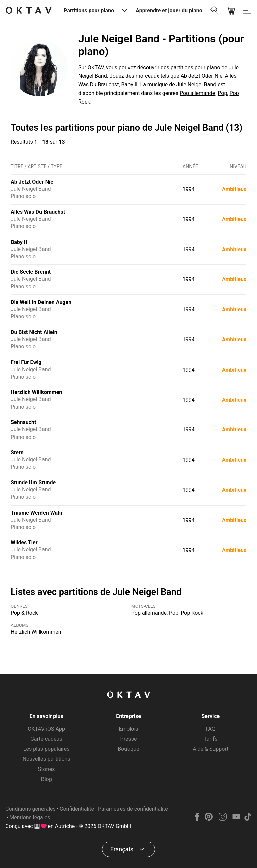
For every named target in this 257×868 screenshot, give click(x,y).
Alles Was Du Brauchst (38, 212)
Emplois (128, 729)
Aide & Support (210, 749)
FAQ (211, 729)
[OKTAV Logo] (28, 11)
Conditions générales (30, 809)
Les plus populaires (47, 749)
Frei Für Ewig (26, 362)
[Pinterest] (209, 819)
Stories (47, 769)
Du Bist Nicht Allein (34, 332)
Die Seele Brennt (31, 272)
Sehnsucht (23, 422)
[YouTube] (236, 819)
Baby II (130, 85)
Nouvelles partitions (47, 759)
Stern (17, 452)
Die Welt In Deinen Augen (41, 302)
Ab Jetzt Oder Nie (32, 182)
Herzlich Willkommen (36, 392)
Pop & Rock (24, 613)
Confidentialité (77, 809)
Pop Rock (192, 613)
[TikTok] (248, 819)
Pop (222, 93)
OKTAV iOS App (46, 729)
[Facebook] (197, 819)
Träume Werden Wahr (37, 513)
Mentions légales (30, 818)
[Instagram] (223, 819)
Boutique (128, 749)
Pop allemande (197, 93)
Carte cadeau (46, 739)
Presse (129, 739)
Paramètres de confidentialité (133, 809)
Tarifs (211, 739)
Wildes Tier (24, 543)
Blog (47, 779)
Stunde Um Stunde (33, 483)
